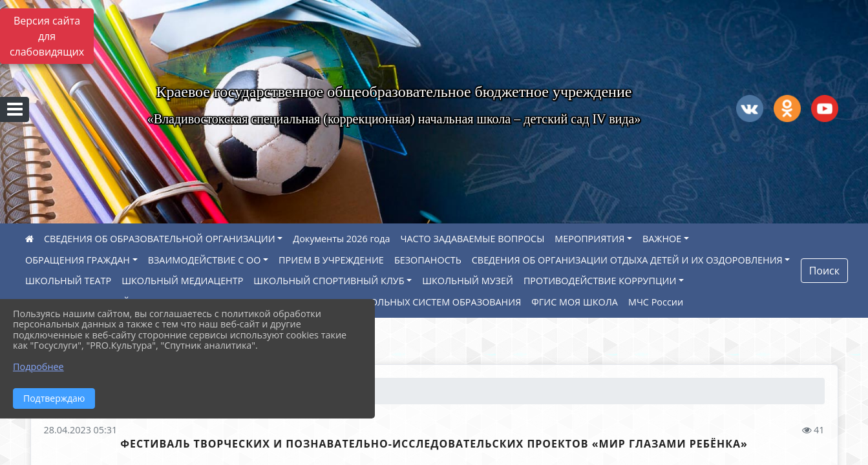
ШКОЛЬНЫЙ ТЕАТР (68, 281)
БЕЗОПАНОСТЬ (428, 260)
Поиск (824, 271)
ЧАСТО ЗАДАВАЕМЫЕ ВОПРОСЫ (473, 239)
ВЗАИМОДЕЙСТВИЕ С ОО (205, 260)
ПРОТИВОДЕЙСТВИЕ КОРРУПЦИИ (600, 281)
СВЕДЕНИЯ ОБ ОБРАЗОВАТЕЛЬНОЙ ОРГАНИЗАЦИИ (160, 239)
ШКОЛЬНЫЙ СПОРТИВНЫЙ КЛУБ (329, 281)
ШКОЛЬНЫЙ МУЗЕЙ (468, 281)
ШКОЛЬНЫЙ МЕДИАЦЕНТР (182, 281)
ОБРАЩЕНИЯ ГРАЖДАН (78, 260)
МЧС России (656, 302)
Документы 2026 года (341, 239)
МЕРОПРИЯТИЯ (589, 239)
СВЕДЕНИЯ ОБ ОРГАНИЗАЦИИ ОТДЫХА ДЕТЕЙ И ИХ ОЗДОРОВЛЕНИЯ (627, 260)
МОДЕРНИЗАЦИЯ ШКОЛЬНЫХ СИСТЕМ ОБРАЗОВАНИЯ (398, 302)
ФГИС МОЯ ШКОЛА (575, 302)
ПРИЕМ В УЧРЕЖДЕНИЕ (331, 260)
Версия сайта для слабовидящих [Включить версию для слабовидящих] (47, 36)
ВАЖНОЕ (662, 239)
